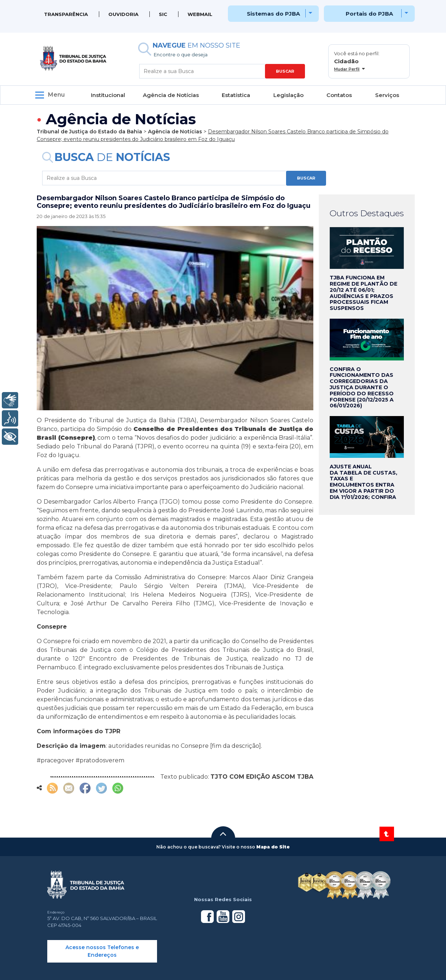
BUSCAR (285, 71)
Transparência (66, 14)
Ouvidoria (123, 14)
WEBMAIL (200, 14)
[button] (223, 834)
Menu (56, 95)
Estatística (236, 95)
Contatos (339, 95)
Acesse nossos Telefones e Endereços (102, 951)
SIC (163, 14)
